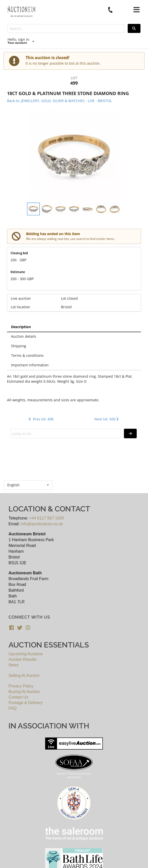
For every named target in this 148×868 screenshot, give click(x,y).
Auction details (24, 336)
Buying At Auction (24, 692)
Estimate (18, 272)
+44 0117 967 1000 (47, 518)
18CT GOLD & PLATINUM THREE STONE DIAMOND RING (68, 93)
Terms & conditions (27, 355)
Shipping (19, 346)
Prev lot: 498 (40, 419)
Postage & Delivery (26, 703)
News (14, 665)
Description (21, 327)
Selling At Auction (24, 676)
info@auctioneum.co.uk (42, 524)
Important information (30, 365)
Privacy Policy (21, 686)
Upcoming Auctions (26, 654)
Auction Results (22, 659)
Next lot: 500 (107, 419)
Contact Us (18, 697)
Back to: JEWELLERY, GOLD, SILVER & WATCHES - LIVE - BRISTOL (59, 101)
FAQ (13, 708)
